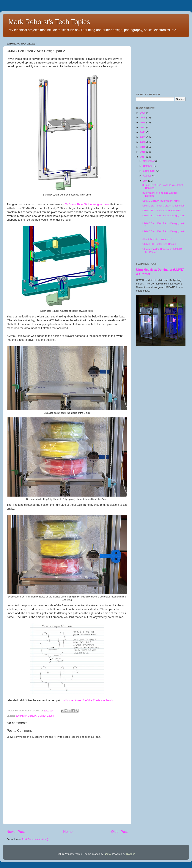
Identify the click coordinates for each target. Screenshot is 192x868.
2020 (143, 142)
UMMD (42, 716)
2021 (143, 137)
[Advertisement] (161, 64)
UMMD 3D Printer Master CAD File (162, 210)
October (148, 166)
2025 (143, 118)
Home (68, 832)
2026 (143, 113)
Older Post (119, 832)
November (149, 161)
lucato (107, 854)
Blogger (130, 854)
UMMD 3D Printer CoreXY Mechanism (164, 206)
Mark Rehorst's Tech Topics (49, 22)
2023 (143, 127)
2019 (143, 147)
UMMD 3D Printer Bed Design (159, 244)
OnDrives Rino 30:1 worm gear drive (87, 204)
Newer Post (16, 832)
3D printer (21, 716)
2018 (143, 152)
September (149, 171)
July (146, 181)
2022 (143, 132)
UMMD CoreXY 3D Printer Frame (161, 201)
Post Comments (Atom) (35, 839)
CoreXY (32, 716)
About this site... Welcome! (157, 239)
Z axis (50, 716)
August (147, 176)
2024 (143, 122)
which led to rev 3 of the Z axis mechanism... (90, 700)
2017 (143, 157)
